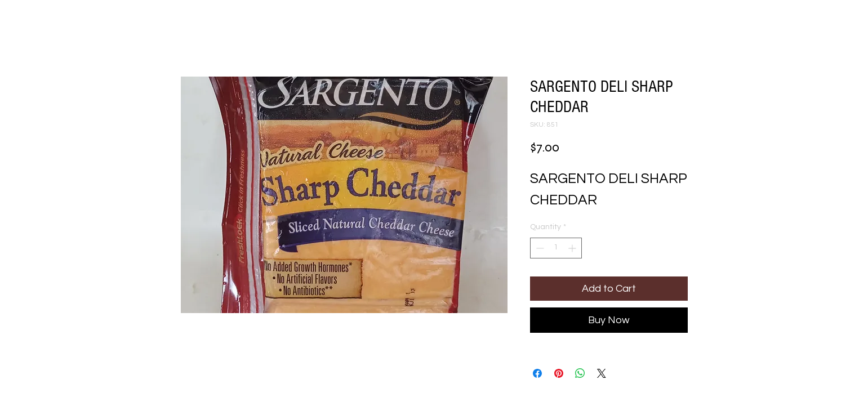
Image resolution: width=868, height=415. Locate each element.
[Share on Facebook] (537, 373)
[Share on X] (602, 373)
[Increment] (573, 248)
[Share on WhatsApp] (580, 373)
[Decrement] (539, 248)
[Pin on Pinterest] (559, 373)
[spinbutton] (556, 248)
